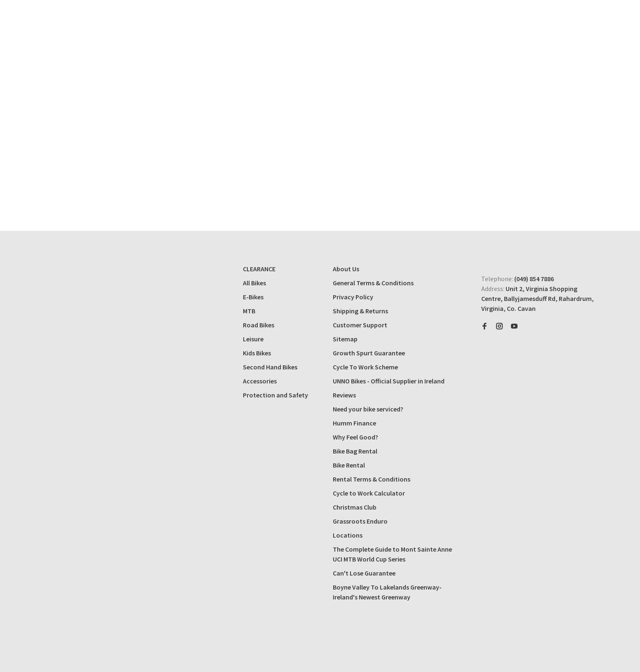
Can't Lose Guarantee (364, 573)
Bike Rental (349, 465)
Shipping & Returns (360, 311)
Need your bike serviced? (368, 409)
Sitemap (345, 339)
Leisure (253, 339)
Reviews (344, 395)
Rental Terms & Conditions (372, 479)
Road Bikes (259, 325)
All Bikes (254, 283)
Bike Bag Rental (355, 451)
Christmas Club (355, 507)
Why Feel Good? (355, 437)
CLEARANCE (259, 269)
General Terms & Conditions (373, 283)
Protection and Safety (275, 395)
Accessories (260, 381)
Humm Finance (354, 423)
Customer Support (360, 325)
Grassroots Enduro (360, 521)
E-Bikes (253, 297)
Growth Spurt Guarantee (369, 353)
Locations (348, 535)
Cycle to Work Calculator (369, 493)
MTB (249, 311)
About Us (346, 269)
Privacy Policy (353, 297)
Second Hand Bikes (270, 367)
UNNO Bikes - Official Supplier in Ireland (389, 381)
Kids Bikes (257, 353)
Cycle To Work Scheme (365, 367)
